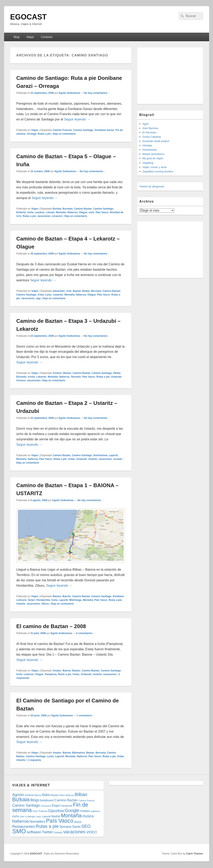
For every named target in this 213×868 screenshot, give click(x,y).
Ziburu (45, 604)
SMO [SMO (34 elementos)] (19, 831)
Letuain (50, 212)
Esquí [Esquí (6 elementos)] (56, 806)
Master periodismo (153, 154)
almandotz (59, 291)
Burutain (68, 209)
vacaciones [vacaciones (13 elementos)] (74, 832)
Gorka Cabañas (152, 137)
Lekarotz (58, 295)
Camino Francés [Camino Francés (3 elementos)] (87, 800)
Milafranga (75, 600)
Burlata (57, 209)
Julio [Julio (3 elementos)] (22, 816)
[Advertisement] (170, 75)
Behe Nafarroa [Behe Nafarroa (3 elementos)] (67, 795)
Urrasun (21, 380)
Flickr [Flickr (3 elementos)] (35, 811)
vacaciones (44, 216)
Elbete (117, 373)
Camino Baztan (83, 209)
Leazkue (40, 212)
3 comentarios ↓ (85, 633)
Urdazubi (116, 377)
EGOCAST (28, 17)
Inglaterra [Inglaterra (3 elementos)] (95, 811)
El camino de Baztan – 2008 (51, 626)
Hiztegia (147, 145)
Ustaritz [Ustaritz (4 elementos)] (58, 833)
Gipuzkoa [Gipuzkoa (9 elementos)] (56, 811)
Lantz (48, 295)
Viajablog (148, 163)
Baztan (77, 291)
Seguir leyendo (77, 119)
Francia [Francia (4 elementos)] (43, 811)
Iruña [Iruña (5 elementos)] (16, 816)
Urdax (72, 459)
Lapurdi (113, 455)
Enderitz (21, 212)
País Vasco (102, 212)
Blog (16, 37)
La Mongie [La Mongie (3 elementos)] (30, 816)
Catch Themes (194, 854)
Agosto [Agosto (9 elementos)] (18, 795)
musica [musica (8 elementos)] (88, 816)
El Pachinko (150, 132)
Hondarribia (43, 600)
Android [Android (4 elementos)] (29, 795)
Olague (83, 212)
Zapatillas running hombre (158, 171)
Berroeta (96, 291)
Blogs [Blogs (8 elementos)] (35, 800)
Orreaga (32, 134)
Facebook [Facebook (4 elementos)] (66, 806)
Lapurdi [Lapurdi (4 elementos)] (46, 816)
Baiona (57, 596)
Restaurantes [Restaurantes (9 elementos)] (24, 826)
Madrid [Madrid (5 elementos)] (56, 816)
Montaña (61, 212)
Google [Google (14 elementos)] (72, 810)
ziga (38, 298)
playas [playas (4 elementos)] (78, 822)
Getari (31, 600)
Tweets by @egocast (152, 186)
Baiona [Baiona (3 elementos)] (38, 795)
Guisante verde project (156, 141)
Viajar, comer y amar (155, 167)
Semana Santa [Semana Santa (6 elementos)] (70, 827)
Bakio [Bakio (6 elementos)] (46, 795)
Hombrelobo (150, 150)
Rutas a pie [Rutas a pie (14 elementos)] (47, 826)
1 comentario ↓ (85, 716)
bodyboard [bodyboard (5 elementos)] (47, 800)
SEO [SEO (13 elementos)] (86, 826)
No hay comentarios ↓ (97, 93)
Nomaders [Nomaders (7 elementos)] (37, 822)
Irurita (31, 377)
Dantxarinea (100, 455)
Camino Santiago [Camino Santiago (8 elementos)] (26, 805)
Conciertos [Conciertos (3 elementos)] (46, 806)
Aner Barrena (150, 128)
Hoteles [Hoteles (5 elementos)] (85, 811)
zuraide (117, 459)
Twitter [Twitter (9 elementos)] (47, 832)
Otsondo (76, 377)
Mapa (30, 37)
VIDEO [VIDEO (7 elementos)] (91, 832)
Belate (86, 291)
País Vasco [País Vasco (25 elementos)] (60, 821)
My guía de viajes (153, 158)
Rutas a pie (44, 134)
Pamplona (51, 674)
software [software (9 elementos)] (34, 832)
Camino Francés (62, 130)
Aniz (69, 291)
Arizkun (57, 373)
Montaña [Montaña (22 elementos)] (71, 815)
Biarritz (67, 596)
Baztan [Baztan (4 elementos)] (55, 795)
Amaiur (57, 671)
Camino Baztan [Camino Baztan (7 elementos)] (66, 800)
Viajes (35, 130)
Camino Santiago (83, 130)
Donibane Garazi (104, 130)
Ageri (146, 124)
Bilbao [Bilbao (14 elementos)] (81, 794)
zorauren (57, 216)
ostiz (91, 212)
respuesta (34, 760)
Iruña (30, 212)
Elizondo (22, 377)
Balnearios (78, 753)
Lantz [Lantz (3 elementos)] (39, 816)
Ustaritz (93, 459)
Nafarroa (72, 212)
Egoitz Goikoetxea (69, 93)
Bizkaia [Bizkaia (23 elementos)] (21, 799)
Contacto (47, 37)
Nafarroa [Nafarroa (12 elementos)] (21, 821)
